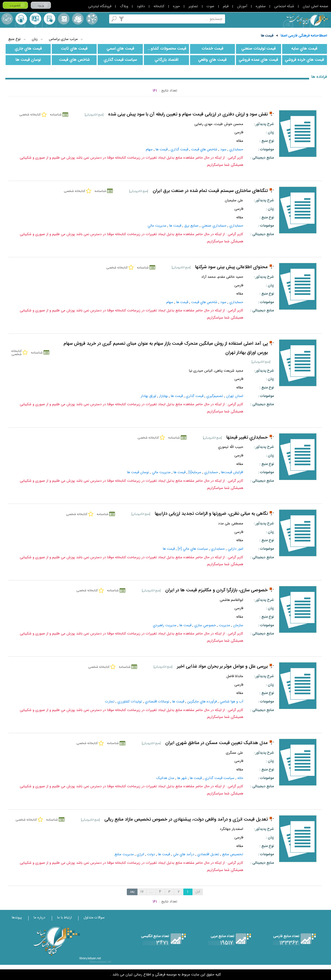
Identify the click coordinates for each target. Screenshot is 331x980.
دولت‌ (151, 854)
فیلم (226, 6)
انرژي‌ (140, 854)
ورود (41, 5)
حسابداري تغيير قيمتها (247, 438)
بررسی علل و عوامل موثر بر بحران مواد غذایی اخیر (222, 667)
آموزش (242, 6)
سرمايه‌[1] (195, 472)
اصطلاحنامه (92, 19)
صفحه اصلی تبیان (316, 6)
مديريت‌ (224, 625)
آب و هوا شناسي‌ (231, 702)
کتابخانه (159, 6)
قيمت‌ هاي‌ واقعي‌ (212, 60)
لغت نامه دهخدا (7, 19)
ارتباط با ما (64, 918)
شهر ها (182, 778)
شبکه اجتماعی (284, 6)
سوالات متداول (94, 918)
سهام (149, 150)
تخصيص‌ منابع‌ (233, 854)
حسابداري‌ (236, 150)
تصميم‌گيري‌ (215, 396)
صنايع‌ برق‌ (191, 226)
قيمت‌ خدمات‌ (212, 49)
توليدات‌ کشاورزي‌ (130, 702)
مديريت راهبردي (165, 625)
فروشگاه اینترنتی (100, 6)
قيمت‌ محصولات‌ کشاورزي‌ (165, 49)
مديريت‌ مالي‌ (157, 226)
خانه (240, 778)
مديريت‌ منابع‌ (124, 854)
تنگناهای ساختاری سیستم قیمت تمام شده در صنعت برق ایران (210, 191)
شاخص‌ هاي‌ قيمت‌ (74, 60)
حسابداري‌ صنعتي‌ (214, 226)
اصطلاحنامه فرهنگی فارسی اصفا (304, 36)
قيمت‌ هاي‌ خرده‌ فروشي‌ (304, 60)
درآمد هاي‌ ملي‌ (184, 854)
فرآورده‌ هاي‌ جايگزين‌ (202, 702)
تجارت (110, 702)
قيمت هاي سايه (304, 49)
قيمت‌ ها (267, 36)
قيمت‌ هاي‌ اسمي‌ (120, 49)
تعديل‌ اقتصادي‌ (208, 854)
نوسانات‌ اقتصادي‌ (157, 702)
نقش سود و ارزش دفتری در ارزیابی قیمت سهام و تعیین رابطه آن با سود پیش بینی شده (188, 115)
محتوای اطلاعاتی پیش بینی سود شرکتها (231, 267)
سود (223, 150)
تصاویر (193, 6)
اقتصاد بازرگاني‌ (166, 60)
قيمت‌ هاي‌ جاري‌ (28, 49)
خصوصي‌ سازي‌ (205, 625)
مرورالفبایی (64, 19)
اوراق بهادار (148, 396)
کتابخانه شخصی (50, 19)
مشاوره (261, 6)
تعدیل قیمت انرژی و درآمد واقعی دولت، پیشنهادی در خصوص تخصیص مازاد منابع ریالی (186, 820)
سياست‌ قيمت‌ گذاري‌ (120, 60)
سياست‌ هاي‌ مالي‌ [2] (193, 549)
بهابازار (163, 396)
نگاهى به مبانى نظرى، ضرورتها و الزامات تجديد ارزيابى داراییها (211, 514)
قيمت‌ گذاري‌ (179, 150)
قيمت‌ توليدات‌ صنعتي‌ (259, 49)
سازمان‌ (238, 625)
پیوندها (17, 918)
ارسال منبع (21, 19)
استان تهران (235, 396)
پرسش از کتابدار (35, 19)
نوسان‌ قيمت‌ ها (28, 60)
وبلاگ (124, 6)
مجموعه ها (78, 19)
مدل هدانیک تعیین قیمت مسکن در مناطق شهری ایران (216, 743)
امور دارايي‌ (235, 549)
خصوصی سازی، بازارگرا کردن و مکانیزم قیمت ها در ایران (216, 590)
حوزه (176, 6)
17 (142, 892)
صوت (210, 6)
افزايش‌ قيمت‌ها (232, 472)
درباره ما (40, 918)
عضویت (15, 5)
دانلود (141, 6)
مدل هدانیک (165, 778)
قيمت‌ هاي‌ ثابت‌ (74, 49)
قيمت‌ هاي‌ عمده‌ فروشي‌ (258, 60)
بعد (132, 892)
